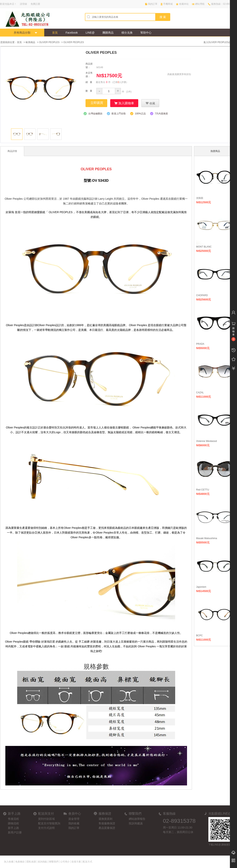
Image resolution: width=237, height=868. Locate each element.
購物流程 (13, 823)
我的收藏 (74, 823)
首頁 (55, 33)
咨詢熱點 (42, 861)
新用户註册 (15, 832)
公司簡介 (65, 861)
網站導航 (200, 4)
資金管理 (74, 819)
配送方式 (87, 861)
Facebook (72, 33)
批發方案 (76, 861)
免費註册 (35, 4)
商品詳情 (12, 151)
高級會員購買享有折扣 (179, 74)
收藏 (150, 103)
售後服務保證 (107, 823)
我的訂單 (153, 4)
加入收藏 (9, 861)
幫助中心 (146, 33)
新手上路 (13, 828)
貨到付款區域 (46, 819)
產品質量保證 (107, 828)
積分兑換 (127, 33)
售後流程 (13, 819)
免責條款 (20, 861)
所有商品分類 (22, 33)
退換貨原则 (105, 819)
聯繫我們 (54, 861)
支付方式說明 (46, 828)
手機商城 (168, 4)
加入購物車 (124, 103)
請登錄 (24, 4)
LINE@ (90, 33)
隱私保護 (31, 861)
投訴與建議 (136, 823)
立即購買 (97, 103)
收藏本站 (184, 4)
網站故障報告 (137, 819)
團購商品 (108, 33)
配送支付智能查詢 (49, 823)
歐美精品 (30, 42)
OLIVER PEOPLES (49, 42)
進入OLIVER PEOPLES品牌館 (220, 42)
